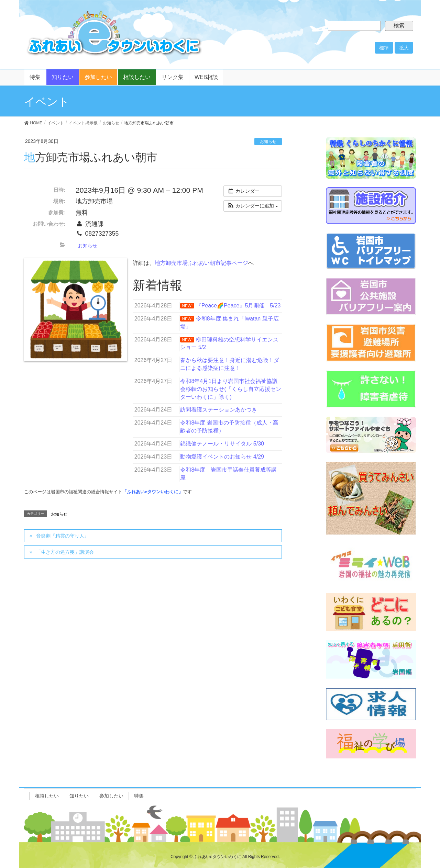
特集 (139, 796)
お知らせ (268, 142)
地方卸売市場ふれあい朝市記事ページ (201, 263)
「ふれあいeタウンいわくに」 (153, 492)
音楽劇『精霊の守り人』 (63, 536)
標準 (384, 48)
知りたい (79, 796)
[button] (253, 206)
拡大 (404, 48)
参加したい (111, 796)
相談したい (47, 796)
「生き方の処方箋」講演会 (65, 552)
